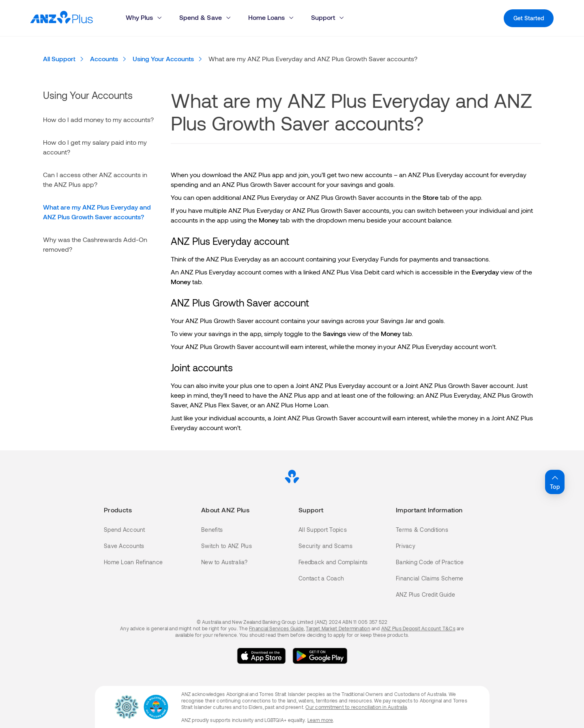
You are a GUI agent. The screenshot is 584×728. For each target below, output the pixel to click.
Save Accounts (124, 546)
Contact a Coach (321, 578)
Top (555, 482)
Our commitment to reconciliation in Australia (356, 707)
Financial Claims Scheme (429, 578)
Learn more (320, 720)
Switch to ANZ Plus (227, 546)
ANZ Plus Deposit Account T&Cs (418, 628)
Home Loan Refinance (133, 562)
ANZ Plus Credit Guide (425, 594)
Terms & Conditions (422, 530)
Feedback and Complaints (333, 562)
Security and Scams (325, 546)
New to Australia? (224, 562)
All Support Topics (323, 530)
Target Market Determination (338, 628)
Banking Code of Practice (430, 562)
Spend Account (125, 530)
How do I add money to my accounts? (98, 119)
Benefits (212, 530)
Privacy (406, 546)
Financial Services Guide (276, 628)
